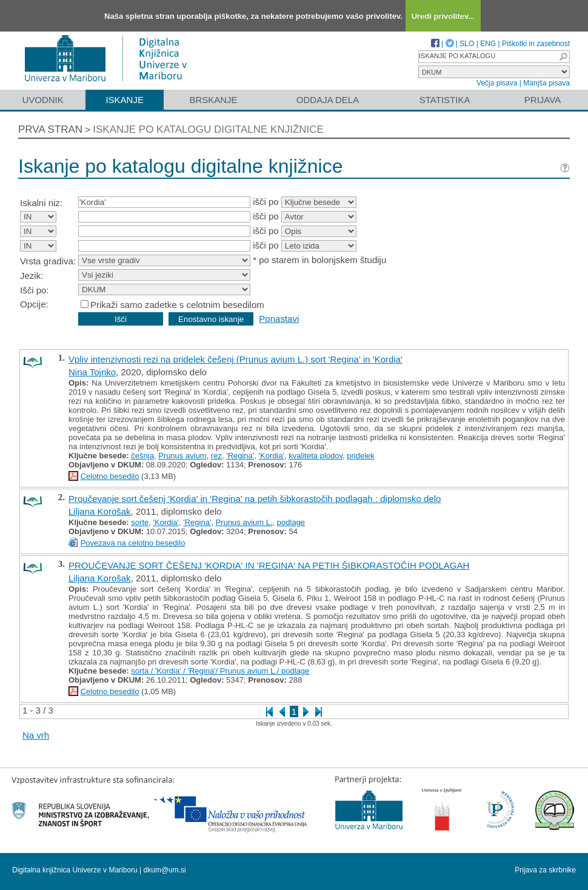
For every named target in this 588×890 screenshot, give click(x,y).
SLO (467, 44)
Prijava (543, 100)
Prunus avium (182, 456)
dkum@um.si (165, 870)
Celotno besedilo (110, 476)
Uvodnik (42, 100)
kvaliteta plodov (316, 456)
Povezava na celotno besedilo (133, 543)
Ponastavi (279, 319)
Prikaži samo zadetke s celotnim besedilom (177, 305)
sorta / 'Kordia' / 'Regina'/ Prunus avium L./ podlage (220, 671)
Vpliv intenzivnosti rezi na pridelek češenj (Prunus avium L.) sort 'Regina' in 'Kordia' (236, 359)
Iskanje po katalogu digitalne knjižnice (208, 129)
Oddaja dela (328, 100)
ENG (488, 44)
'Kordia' (272, 456)
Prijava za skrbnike (545, 870)
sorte (140, 522)
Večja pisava (497, 83)
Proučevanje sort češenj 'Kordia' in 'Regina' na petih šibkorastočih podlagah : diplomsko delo (255, 499)
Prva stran (50, 129)
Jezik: (32, 276)
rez (216, 456)
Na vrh (36, 735)
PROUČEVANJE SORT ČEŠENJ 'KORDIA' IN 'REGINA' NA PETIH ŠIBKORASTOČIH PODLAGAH (269, 565)
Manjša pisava (546, 83)
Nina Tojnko (92, 372)
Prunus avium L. (244, 522)
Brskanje (213, 100)
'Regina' (240, 456)
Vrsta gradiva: (48, 261)
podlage (291, 522)
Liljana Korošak (100, 511)
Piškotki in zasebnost (536, 44)
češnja (142, 456)
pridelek (361, 456)
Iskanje (125, 100)
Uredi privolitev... (443, 16)
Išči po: (35, 290)
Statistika (445, 100)
